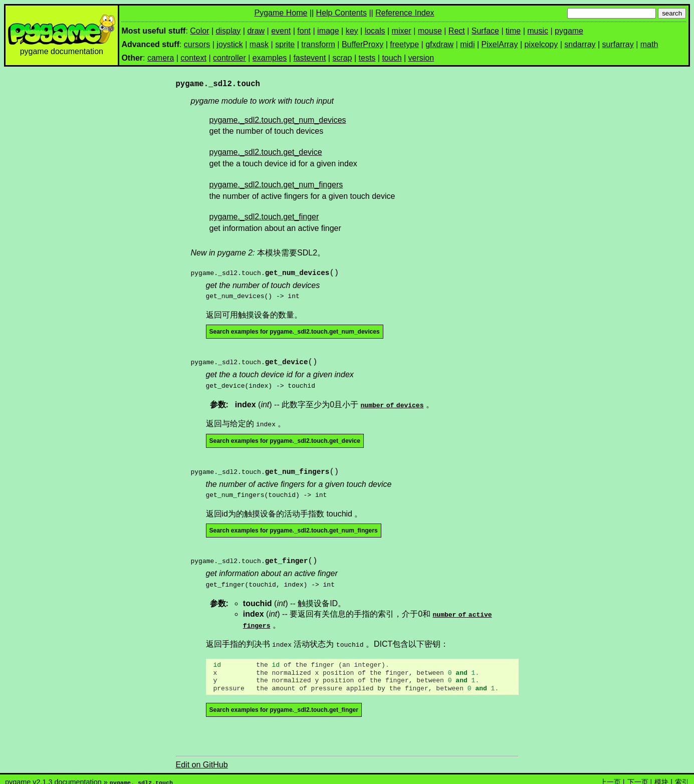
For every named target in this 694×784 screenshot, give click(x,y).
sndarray (580, 44)
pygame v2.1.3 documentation (53, 775)
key (352, 31)
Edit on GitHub (202, 758)
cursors (197, 44)
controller (229, 58)
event (281, 31)
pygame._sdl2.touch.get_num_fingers (276, 185)
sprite (285, 44)
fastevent (309, 58)
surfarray (618, 44)
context (193, 58)
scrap (342, 58)
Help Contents (341, 13)
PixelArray (500, 44)
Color (199, 31)
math (649, 44)
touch (392, 58)
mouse (430, 31)
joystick (229, 44)
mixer (402, 31)
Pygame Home (281, 13)
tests (367, 58)
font (304, 31)
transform (318, 44)
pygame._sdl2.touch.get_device (266, 152)
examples (270, 58)
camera (161, 58)
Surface (485, 31)
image (328, 31)
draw (256, 31)
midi (467, 44)
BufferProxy (363, 44)
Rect (457, 31)
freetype (404, 44)
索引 (682, 775)
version (421, 58)
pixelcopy (541, 44)
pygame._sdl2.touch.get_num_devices (278, 120)
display (228, 31)
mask (259, 44)
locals (375, 31)
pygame (569, 31)
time (513, 31)
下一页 (638, 775)
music (538, 31)
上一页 (610, 775)
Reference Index (405, 13)
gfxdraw (439, 44)
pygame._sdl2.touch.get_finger (264, 217)
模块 (661, 775)
